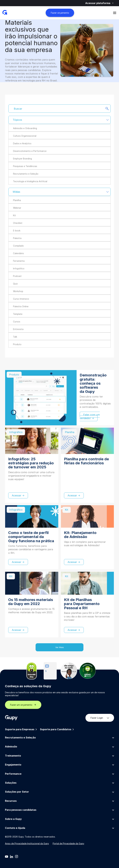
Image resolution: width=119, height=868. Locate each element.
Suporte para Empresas (21, 729)
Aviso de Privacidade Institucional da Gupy (27, 843)
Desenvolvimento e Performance (30, 151)
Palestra (17, 238)
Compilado (18, 246)
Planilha (17, 200)
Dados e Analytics (22, 143)
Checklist (18, 223)
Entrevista (18, 329)
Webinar (17, 208)
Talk (15, 337)
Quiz (15, 284)
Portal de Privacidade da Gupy (68, 843)
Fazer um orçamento (23, 705)
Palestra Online (21, 306)
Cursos (17, 322)
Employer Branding (22, 159)
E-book (17, 231)
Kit (14, 215)
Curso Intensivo (21, 299)
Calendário (18, 253)
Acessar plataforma (100, 3)
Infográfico (19, 269)
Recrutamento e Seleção (26, 174)
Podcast (17, 276)
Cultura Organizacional (25, 136)
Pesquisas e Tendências (25, 166)
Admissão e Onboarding (25, 128)
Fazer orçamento (60, 13)
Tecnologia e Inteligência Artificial (30, 181)
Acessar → (18, 495)
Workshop (18, 291)
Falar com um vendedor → (90, 416)
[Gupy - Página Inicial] (5, 13)
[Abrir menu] (115, 13)
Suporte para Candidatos (57, 729)
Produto (17, 344)
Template (18, 314)
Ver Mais (60, 647)
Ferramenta (19, 261)
